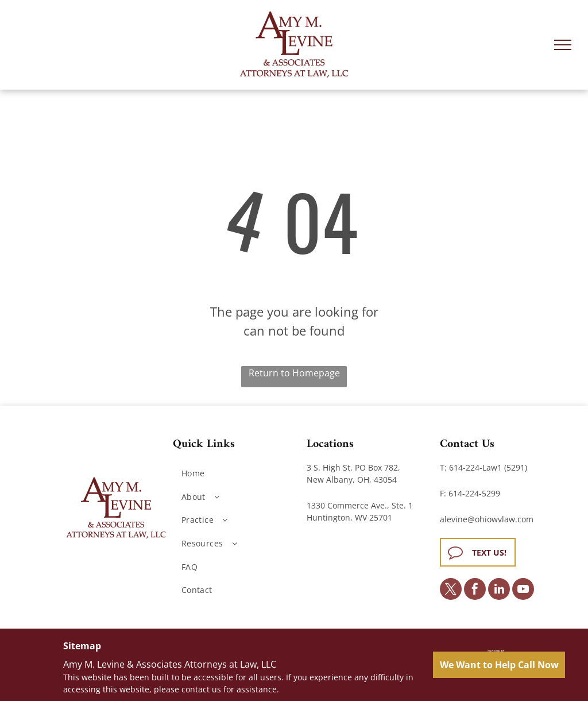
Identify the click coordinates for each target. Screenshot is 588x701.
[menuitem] (235, 473)
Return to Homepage (294, 373)
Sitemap (82, 646)
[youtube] (523, 590)
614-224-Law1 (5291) (488, 467)
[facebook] (475, 590)
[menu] (563, 45)
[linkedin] (499, 590)
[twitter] (451, 590)
